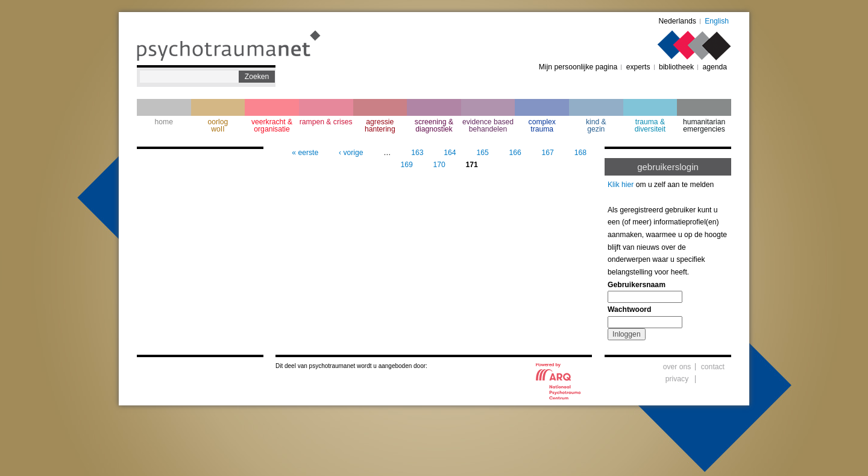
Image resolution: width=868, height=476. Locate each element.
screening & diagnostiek (434, 125)
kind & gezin (596, 125)
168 (580, 153)
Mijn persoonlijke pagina (578, 67)
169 (406, 165)
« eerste (305, 153)
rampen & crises (326, 122)
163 (417, 153)
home (164, 122)
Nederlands (678, 21)
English (717, 21)
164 (450, 153)
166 (515, 153)
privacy (677, 379)
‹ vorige (351, 153)
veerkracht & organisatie (272, 125)
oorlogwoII (218, 125)
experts (638, 67)
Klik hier (621, 185)
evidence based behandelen (488, 125)
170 (439, 165)
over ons (677, 367)
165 (482, 153)
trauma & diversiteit (650, 125)
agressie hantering (380, 125)
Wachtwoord (629, 309)
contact (713, 367)
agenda (715, 67)
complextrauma (542, 125)
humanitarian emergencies (704, 125)
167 (548, 153)
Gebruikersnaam (637, 285)
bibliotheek (676, 67)
